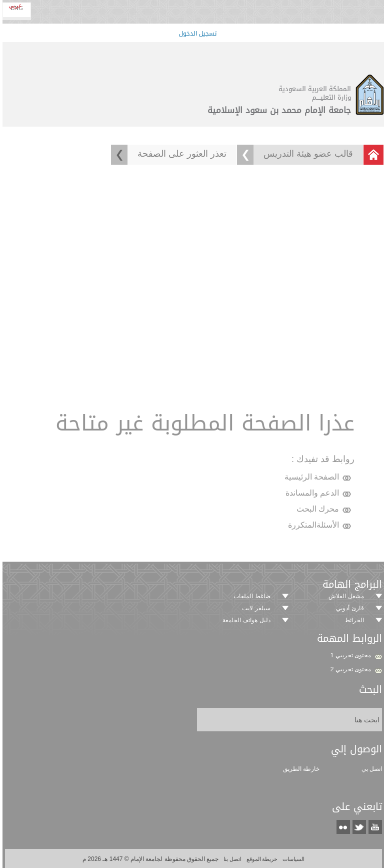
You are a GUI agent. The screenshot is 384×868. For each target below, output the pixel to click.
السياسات (291, 859)
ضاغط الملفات (250, 596)
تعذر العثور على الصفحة (180, 154)
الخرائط (353, 620)
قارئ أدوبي (348, 608)
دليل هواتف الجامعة (245, 620)
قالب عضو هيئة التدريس (307, 154)
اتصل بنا (230, 859)
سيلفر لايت (254, 608)
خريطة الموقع (260, 859)
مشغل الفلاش (344, 596)
